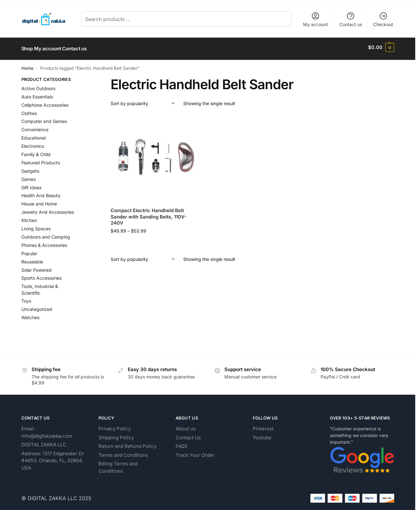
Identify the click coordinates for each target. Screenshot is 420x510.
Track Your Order (195, 452)
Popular (29, 251)
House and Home (39, 201)
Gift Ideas (31, 185)
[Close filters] (86, 77)
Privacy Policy (115, 426)
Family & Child (36, 151)
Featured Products (41, 160)
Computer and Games (44, 119)
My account (315, 19)
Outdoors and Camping (46, 234)
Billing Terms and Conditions (118, 464)
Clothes (29, 110)
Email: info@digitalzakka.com (47, 429)
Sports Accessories (41, 275)
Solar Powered (36, 267)
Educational (33, 135)
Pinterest (263, 426)
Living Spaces (36, 226)
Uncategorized (37, 307)
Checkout (383, 19)
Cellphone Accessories (45, 102)
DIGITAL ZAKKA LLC (44, 442)
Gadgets (30, 168)
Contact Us (188, 435)
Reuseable (32, 259)
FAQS (182, 443)
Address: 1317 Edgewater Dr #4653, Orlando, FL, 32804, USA (53, 458)
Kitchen (29, 217)
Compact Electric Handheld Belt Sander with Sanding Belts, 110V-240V (148, 214)
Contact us (351, 19)
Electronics (33, 143)
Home (27, 65)
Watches (30, 315)
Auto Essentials (37, 94)
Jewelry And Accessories (48, 209)
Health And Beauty (41, 193)
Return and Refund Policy (127, 443)
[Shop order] (143, 101)
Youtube (262, 435)
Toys (26, 298)
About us (186, 426)
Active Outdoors (38, 86)
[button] (381, 47)
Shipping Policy (116, 435)
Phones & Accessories (44, 242)
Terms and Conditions (123, 452)
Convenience (35, 127)
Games (29, 176)
